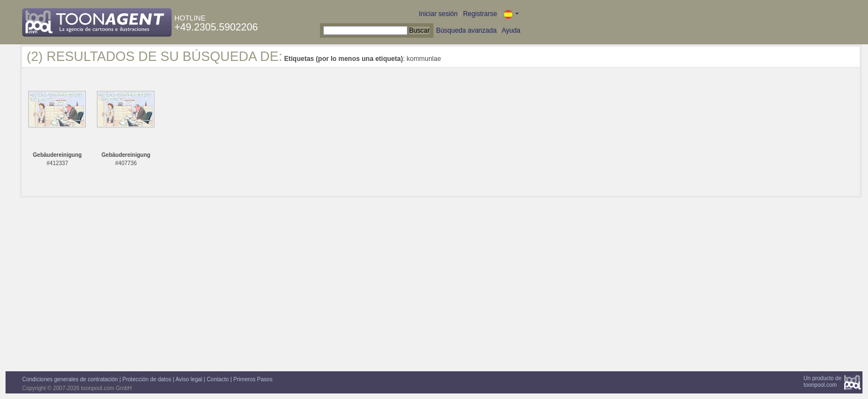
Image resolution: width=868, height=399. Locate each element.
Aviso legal (189, 379)
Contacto (218, 379)
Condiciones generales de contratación (70, 379)
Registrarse (480, 14)
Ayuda (511, 30)
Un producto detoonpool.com (823, 382)
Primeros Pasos (253, 379)
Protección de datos (147, 379)
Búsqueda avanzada (466, 30)
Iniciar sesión (438, 14)
